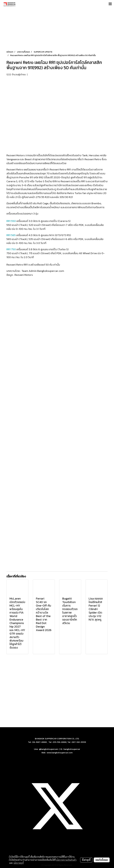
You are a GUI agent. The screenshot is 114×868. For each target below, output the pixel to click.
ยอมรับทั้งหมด (102, 860)
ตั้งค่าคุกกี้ (86, 860)
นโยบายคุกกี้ (19, 863)
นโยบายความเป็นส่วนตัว (66, 860)
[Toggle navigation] (110, 4)
